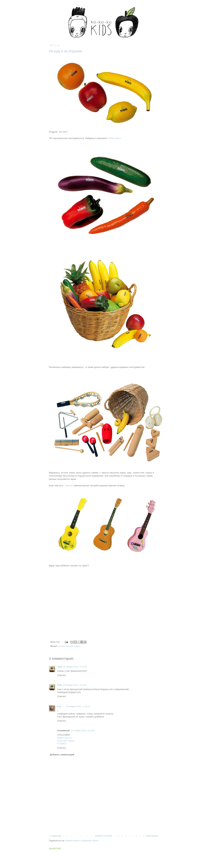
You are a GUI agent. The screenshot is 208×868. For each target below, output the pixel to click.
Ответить (62, 675)
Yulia (60, 667)
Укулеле (69, 485)
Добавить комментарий (62, 755)
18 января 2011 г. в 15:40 (75, 667)
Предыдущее (152, 836)
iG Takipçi (62, 744)
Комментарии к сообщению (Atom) (82, 841)
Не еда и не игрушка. (66, 51)
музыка (61, 646)
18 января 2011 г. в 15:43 (75, 685)
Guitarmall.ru (114, 138)
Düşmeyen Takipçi (66, 741)
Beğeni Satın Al (64, 738)
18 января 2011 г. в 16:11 (78, 706)
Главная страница (104, 836)
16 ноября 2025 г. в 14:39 (83, 731)
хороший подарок (73, 646)
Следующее (56, 836)
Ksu (59, 706)
